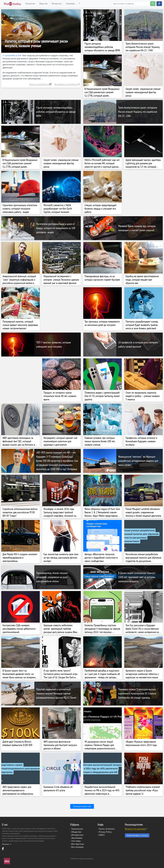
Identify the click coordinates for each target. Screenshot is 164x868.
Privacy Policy (105, 832)
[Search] (133, 4)
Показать (7, 844)
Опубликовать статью (137, 835)
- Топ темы (75, 841)
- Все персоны (77, 844)
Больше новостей (82, 806)
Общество (43, 3)
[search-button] (153, 4)
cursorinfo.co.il (11, 55)
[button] (159, 4)
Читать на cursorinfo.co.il (39, 84)
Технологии (30, 3)
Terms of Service (107, 829)
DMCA (102, 835)
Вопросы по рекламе (135, 829)
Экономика (70, 3)
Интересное (57, 3)
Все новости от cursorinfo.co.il (66, 84)
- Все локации (77, 847)
